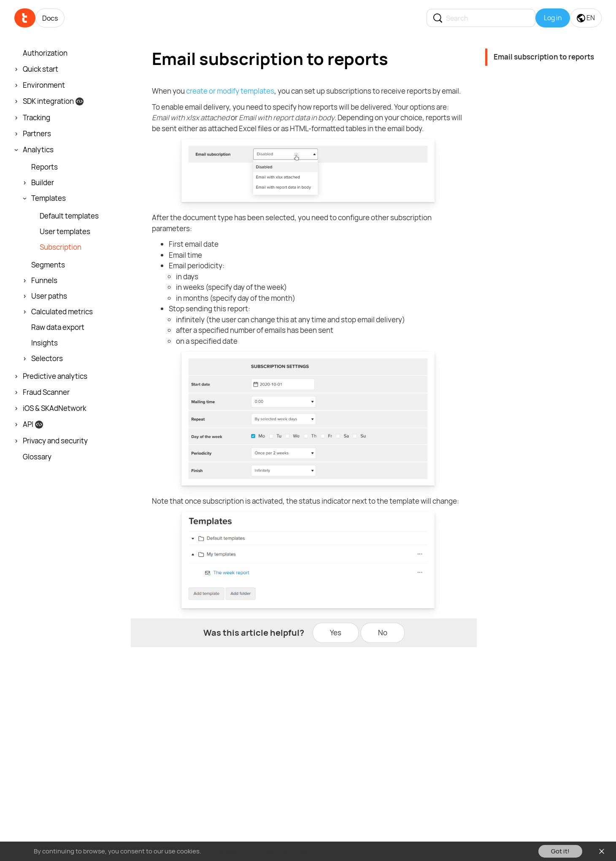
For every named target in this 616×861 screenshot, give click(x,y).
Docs (50, 18)
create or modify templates (230, 91)
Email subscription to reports (544, 57)
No (383, 633)
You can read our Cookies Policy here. (257, 851)
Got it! (560, 851)
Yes (336, 633)
